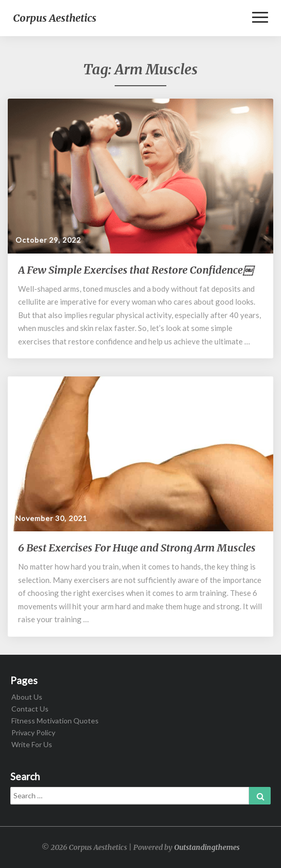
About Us (27, 697)
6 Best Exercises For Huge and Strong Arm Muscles (137, 548)
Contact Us (30, 709)
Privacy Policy (33, 732)
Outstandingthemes (207, 847)
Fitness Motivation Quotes (55, 721)
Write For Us (32, 744)
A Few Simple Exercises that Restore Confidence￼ (136, 270)
